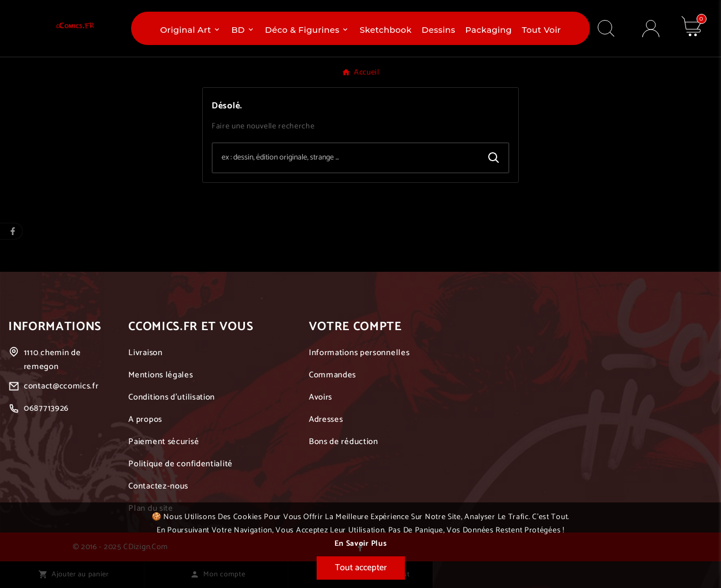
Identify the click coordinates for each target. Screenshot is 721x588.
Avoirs (321, 397)
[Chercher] (346, 158)
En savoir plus (361, 544)
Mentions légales (161, 375)
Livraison (145, 353)
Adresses (326, 419)
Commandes (332, 375)
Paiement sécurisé (164, 442)
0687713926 (46, 408)
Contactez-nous (158, 486)
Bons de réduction (344, 442)
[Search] (494, 158)
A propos (145, 419)
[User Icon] (651, 29)
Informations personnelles (359, 353)
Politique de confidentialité (181, 464)
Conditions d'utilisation (172, 397)
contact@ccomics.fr (61, 386)
